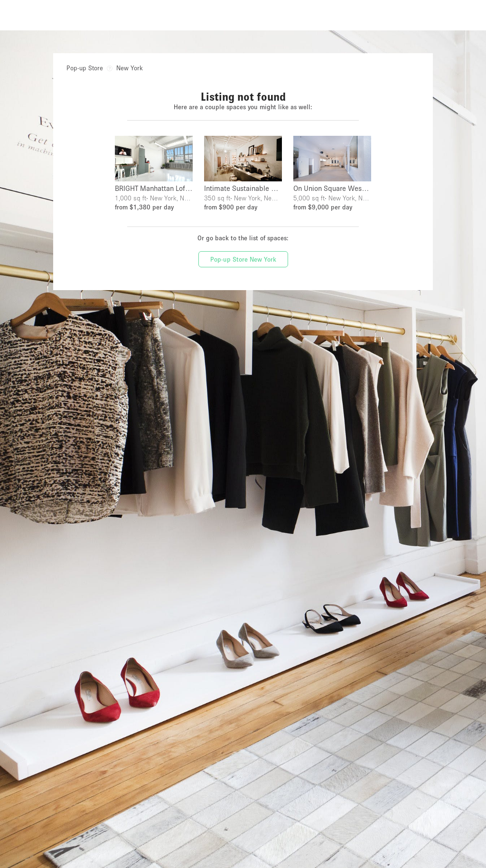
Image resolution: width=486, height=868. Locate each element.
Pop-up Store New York (243, 259)
